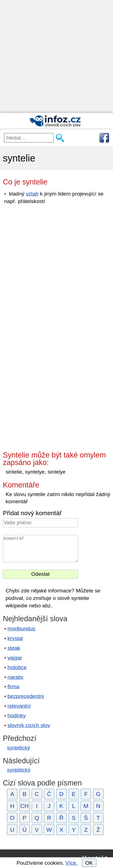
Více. (72, 863)
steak (14, 648)
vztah (32, 194)
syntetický (19, 770)
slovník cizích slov (29, 725)
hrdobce (17, 667)
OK (89, 863)
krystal (15, 638)
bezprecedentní (26, 696)
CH (25, 806)
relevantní (19, 706)
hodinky (17, 716)
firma (13, 686)
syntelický (18, 748)
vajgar (15, 658)
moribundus (21, 629)
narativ (16, 677)
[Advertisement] (56, 57)
